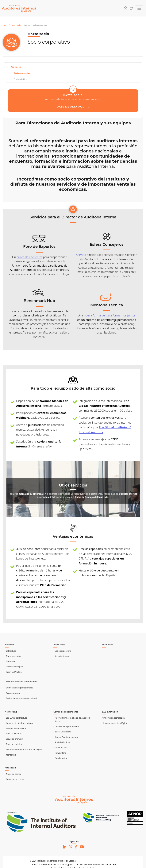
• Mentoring (10, 755)
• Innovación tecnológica (113, 718)
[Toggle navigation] (139, 8)
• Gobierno (10, 661)
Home (6, 25)
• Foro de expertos (13, 734)
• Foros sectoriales (13, 744)
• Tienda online (60, 758)
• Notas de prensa (13, 774)
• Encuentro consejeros (15, 728)
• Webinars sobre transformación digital (23, 749)
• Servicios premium (14, 739)
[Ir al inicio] (74, 799)
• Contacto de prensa (14, 779)
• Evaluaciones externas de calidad (21, 698)
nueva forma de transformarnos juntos (110, 315)
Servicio (81, 255)
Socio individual (21, 79)
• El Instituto (10, 651)
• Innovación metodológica (114, 723)
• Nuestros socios (13, 656)
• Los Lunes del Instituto (16, 718)
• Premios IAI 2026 (13, 672)
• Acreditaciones (12, 693)
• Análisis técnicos (62, 742)
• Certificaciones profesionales (19, 688)
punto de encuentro (29, 257)
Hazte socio (16, 25)
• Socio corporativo (62, 651)
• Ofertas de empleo (14, 667)
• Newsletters (60, 753)
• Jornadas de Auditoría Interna (19, 723)
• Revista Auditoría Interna (66, 737)
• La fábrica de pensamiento (66, 727)
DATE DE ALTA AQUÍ (71, 107)
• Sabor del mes (61, 748)
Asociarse (16, 67)
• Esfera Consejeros (62, 732)
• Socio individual (61, 656)
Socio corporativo (22, 73)
